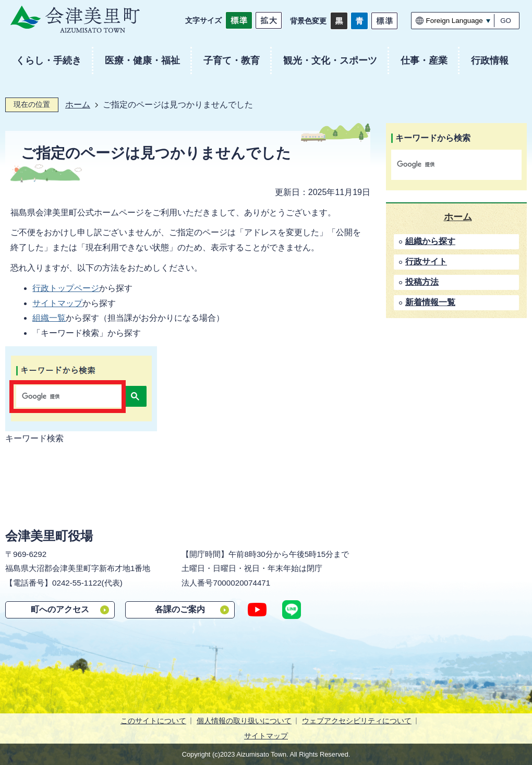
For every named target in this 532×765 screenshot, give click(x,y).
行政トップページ (66, 288)
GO (506, 21)
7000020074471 (241, 583)
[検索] (445, 165)
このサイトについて (153, 721)
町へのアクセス (60, 609)
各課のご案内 (180, 609)
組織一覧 (49, 318)
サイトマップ (57, 303)
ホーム (78, 105)
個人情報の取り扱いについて (244, 721)
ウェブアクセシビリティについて (357, 721)
